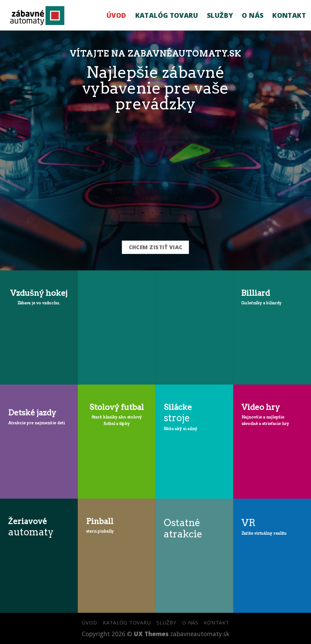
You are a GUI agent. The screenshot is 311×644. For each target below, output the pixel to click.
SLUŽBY (220, 15)
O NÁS (253, 15)
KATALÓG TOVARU (167, 15)
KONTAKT (289, 15)
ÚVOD (116, 15)
